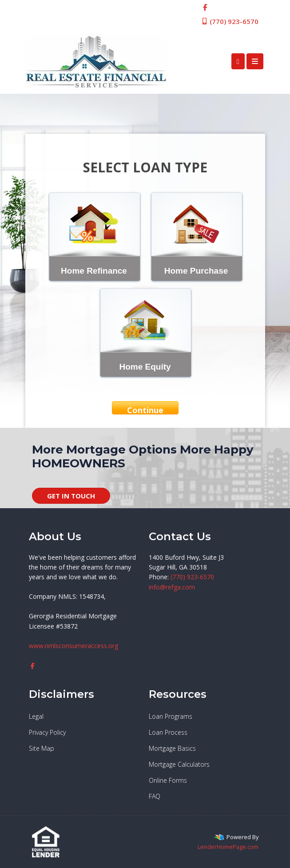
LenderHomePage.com (228, 847)
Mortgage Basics (172, 748)
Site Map (42, 748)
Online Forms (168, 780)
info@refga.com (172, 587)
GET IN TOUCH (71, 496)
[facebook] (205, 7)
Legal (36, 716)
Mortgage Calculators (179, 764)
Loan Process (168, 732)
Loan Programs (171, 716)
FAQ (155, 796)
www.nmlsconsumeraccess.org (73, 646)
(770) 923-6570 (230, 21)
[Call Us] (238, 61)
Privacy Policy (47, 732)
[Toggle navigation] (255, 61)
